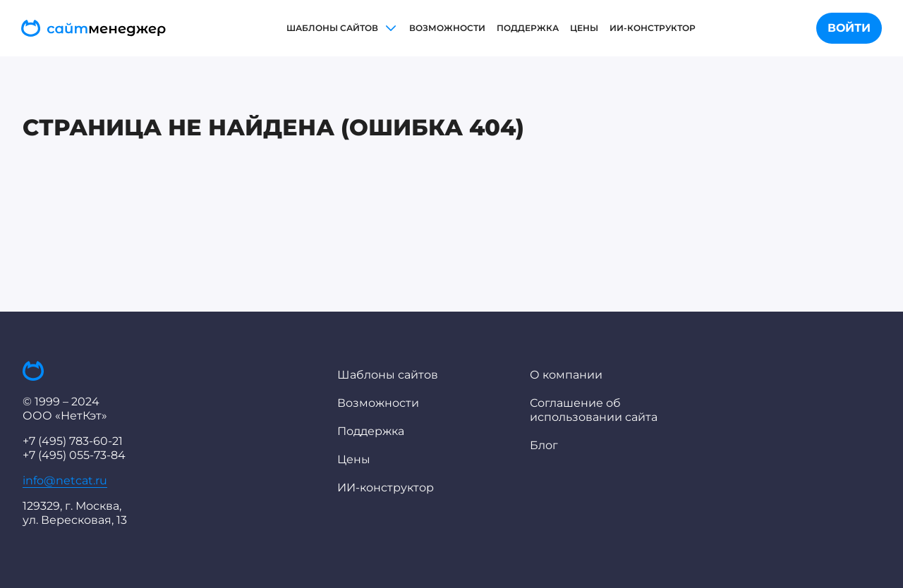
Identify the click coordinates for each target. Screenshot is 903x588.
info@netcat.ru (65, 480)
